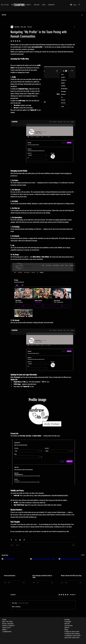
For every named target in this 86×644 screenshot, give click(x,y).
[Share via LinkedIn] (20, 540)
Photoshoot (69, 626)
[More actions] (74, 27)
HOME (4, 620)
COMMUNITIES (7, 632)
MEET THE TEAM (7, 622)
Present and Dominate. (10, 576)
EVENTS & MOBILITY (8, 626)
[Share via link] (24, 540)
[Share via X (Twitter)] (16, 540)
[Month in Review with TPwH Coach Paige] (71, 565)
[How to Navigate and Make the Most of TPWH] (43, 565)
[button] (80, 4)
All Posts (4, 15)
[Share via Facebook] (11, 540)
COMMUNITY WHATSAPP (73, 636)
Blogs (66, 630)
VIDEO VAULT (7, 628)
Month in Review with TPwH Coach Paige (71, 576)
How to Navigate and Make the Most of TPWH (42, 577)
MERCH (5, 630)
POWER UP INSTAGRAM (72, 634)
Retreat (67, 624)
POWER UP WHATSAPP (72, 632)
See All (83, 555)
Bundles (67, 620)
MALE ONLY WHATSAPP (72, 638)
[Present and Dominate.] (15, 565)
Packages (68, 622)
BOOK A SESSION (8, 624)
